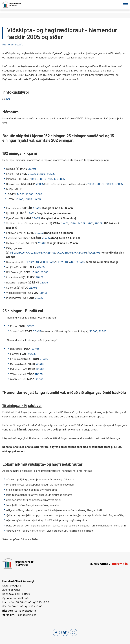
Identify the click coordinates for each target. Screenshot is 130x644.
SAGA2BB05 (64, 252)
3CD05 (93, 331)
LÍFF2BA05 (63, 262)
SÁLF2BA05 (93, 252)
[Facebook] (56, 632)
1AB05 (29, 194)
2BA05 (33, 169)
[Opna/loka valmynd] (125, 5)
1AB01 (73, 223)
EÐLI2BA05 (48, 262)
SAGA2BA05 (48, 252)
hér (8, 99)
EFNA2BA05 (33, 262)
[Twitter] (65, 632)
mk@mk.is (120, 564)
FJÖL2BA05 (33, 252)
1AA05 (21, 194)
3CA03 (39, 233)
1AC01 (81, 223)
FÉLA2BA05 (17, 252)
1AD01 (90, 223)
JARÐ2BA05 (78, 262)
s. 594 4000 (99, 564)
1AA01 (31, 213)
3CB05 (61, 179)
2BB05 (41, 174)
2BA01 (98, 223)
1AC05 (38, 194)
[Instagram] (74, 632)
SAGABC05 (78, 252)
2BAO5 (39, 374)
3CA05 (51, 174)
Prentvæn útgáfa (13, 44)
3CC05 (119, 184)
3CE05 (102, 331)
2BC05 (91, 184)
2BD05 (101, 184)
